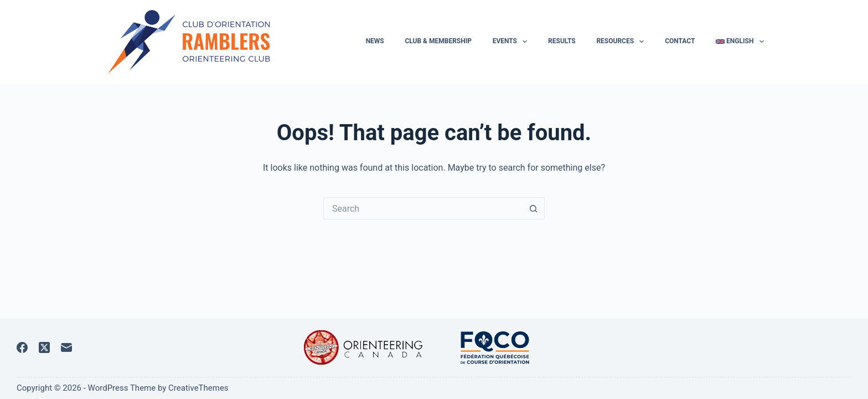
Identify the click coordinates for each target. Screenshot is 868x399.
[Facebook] (22, 347)
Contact (680, 41)
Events (512, 42)
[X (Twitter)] (44, 347)
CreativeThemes (198, 388)
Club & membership (438, 41)
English (740, 42)
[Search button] (534, 208)
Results (562, 41)
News (375, 41)
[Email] (66, 347)
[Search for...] (423, 208)
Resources (622, 42)
